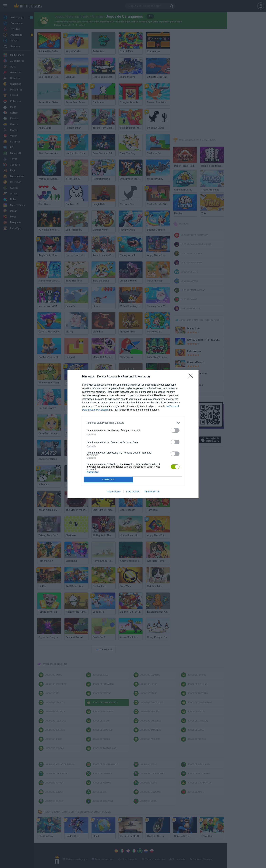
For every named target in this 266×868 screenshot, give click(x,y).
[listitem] (133, 423)
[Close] (192, 377)
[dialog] (133, 434)
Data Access (133, 492)
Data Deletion (114, 492)
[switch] (175, 430)
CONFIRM (108, 479)
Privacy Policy (152, 492)
